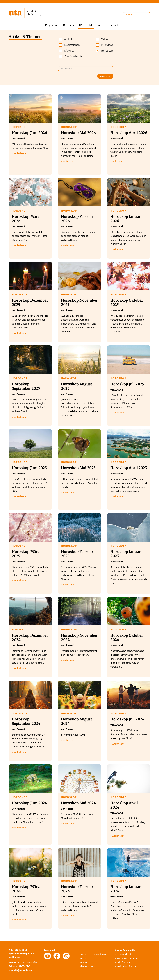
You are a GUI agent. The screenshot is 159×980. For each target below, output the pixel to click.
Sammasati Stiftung (127, 958)
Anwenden (105, 76)
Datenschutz (87, 966)
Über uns (68, 25)
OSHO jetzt (86, 25)
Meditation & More (126, 966)
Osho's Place (123, 962)
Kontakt (114, 25)
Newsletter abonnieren (93, 954)
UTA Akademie (123, 954)
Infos (100, 25)
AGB (83, 958)
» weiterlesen (19, 153)
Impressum (86, 962)
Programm (51, 25)
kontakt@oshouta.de (20, 970)
